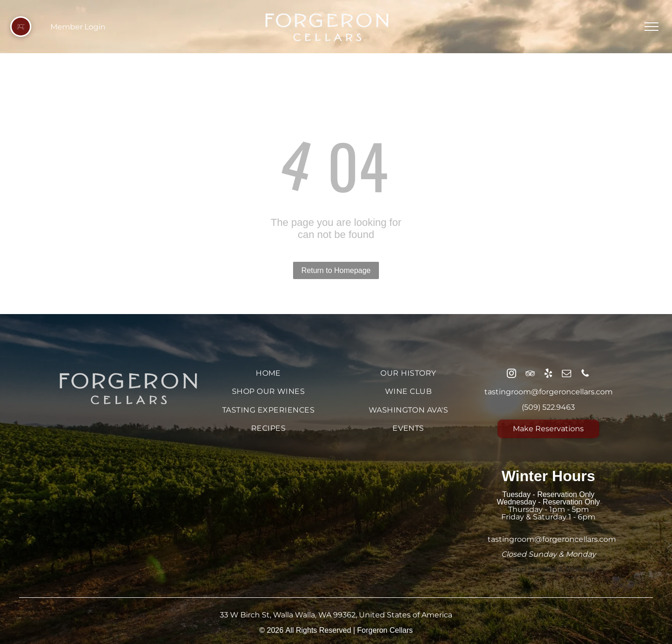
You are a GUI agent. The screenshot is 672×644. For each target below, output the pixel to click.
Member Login (78, 27)
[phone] (585, 374)
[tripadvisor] (530, 374)
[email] (567, 374)
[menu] (651, 27)
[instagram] (511, 374)
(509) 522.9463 (548, 407)
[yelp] (548, 374)
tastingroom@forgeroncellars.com (549, 392)
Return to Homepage (336, 270)
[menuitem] (268, 373)
